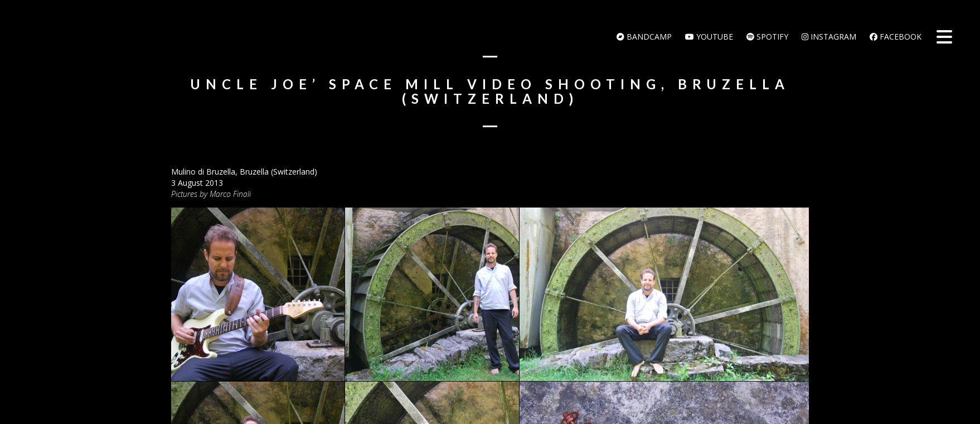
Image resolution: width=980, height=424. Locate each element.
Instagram (829, 37)
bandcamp (644, 37)
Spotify (767, 37)
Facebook (896, 37)
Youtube (709, 37)
